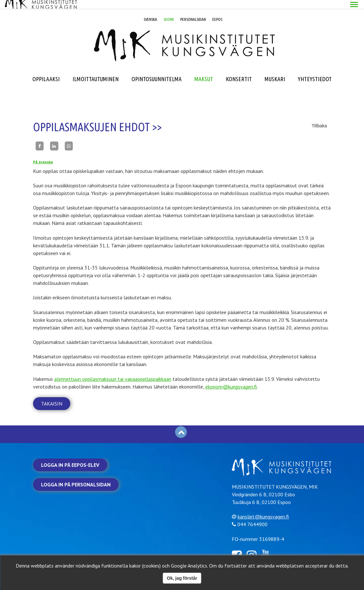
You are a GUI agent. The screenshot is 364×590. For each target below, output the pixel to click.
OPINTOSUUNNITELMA (157, 70)
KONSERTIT (239, 70)
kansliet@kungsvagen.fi (266, 508)
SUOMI (169, 11)
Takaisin (52, 395)
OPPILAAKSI (46, 70)
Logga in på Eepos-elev (70, 456)
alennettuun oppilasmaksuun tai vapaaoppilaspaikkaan (113, 370)
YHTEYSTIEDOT (315, 70)
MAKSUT (204, 70)
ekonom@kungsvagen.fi (231, 378)
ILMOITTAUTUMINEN (96, 70)
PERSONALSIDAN (193, 11)
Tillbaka (319, 117)
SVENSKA (150, 11)
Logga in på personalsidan (76, 476)
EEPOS (217, 11)
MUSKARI (275, 70)
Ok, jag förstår (182, 578)
